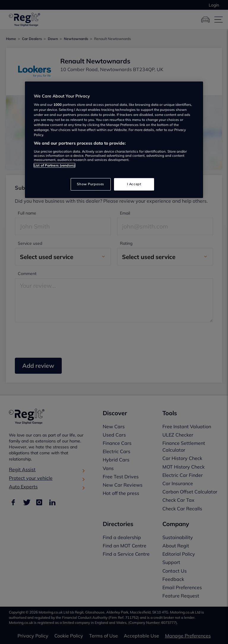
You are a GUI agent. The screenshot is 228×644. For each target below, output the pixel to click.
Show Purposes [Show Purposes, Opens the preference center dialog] (90, 184)
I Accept (134, 184)
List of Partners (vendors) (54, 165)
